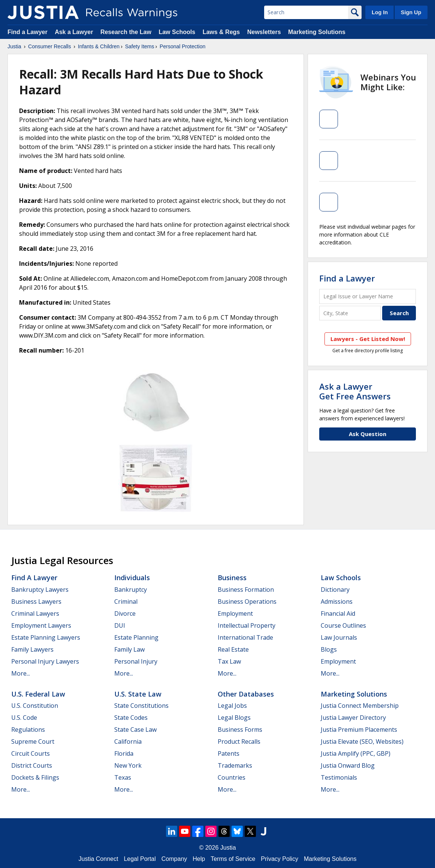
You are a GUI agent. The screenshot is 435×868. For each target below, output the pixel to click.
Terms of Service (233, 859)
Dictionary (335, 590)
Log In (380, 12)
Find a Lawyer (28, 32)
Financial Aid (338, 613)
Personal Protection (182, 46)
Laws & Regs (221, 32)
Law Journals (339, 637)
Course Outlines (343, 625)
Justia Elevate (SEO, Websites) (362, 741)
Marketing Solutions (317, 32)
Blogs (329, 649)
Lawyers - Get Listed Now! (368, 339)
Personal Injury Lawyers (45, 661)
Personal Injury (136, 661)
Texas (123, 777)
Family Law (129, 649)
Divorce (125, 613)
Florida (124, 753)
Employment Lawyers (41, 625)
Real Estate (233, 649)
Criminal (126, 601)
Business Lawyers (36, 601)
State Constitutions (141, 706)
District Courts (32, 765)
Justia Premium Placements (359, 730)
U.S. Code (24, 718)
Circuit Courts (31, 753)
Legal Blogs (234, 718)
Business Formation (246, 590)
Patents (229, 753)
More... (21, 673)
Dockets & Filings (35, 777)
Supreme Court (33, 741)
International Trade (245, 637)
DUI (120, 625)
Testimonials (339, 777)
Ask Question (368, 434)
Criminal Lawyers (35, 613)
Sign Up (411, 12)
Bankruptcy (131, 590)
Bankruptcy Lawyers (40, 590)
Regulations (28, 730)
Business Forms (240, 730)
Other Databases (246, 694)
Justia (14, 46)
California (128, 741)
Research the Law (126, 32)
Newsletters (264, 32)
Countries (232, 777)
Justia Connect (99, 859)
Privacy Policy (280, 859)
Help (199, 859)
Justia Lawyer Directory (353, 718)
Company (174, 859)
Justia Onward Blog (348, 765)
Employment (235, 613)
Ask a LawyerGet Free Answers (355, 391)
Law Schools (177, 32)
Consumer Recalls (49, 46)
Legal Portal (140, 859)
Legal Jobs (232, 706)
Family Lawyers (32, 649)
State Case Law (135, 730)
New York (128, 765)
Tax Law (229, 661)
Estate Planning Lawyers (46, 637)
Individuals (132, 578)
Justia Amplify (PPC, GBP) (356, 753)
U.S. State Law (138, 694)
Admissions (337, 601)
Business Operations (247, 601)
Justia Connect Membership (360, 706)
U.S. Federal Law (38, 694)
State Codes (131, 718)
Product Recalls (239, 741)
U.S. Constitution (35, 706)
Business (232, 578)
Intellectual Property (247, 625)
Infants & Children (99, 46)
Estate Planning (136, 637)
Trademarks (235, 765)
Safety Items (140, 46)
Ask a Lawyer (75, 32)
